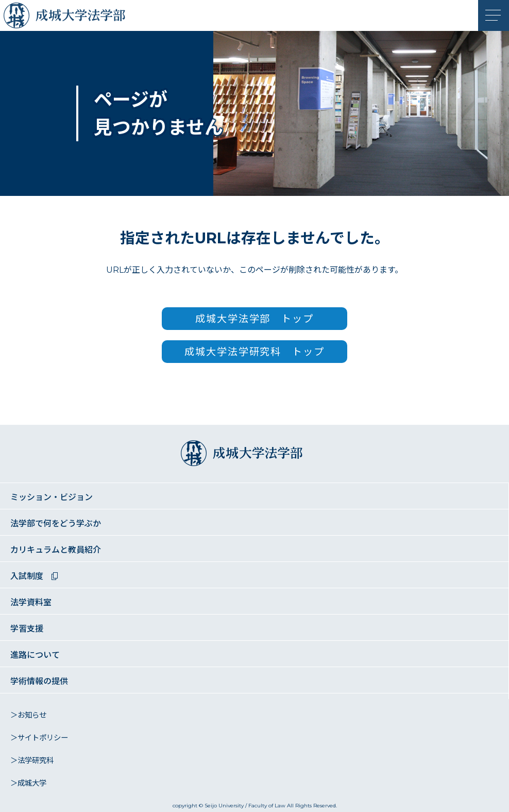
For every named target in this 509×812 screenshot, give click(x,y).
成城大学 (19, 18)
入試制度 (27, 576)
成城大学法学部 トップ (254, 319)
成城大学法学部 (93, 18)
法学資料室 (31, 602)
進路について (35, 655)
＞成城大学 (28, 783)
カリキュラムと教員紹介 (56, 550)
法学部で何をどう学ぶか (56, 524)
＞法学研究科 (32, 760)
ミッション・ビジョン (52, 497)
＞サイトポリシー (39, 738)
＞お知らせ (28, 715)
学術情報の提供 (39, 681)
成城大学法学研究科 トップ (254, 352)
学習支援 (27, 629)
